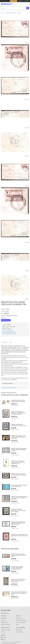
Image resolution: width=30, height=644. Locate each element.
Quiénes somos (19, 618)
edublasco (5, 325)
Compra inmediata (6, 320)
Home (2, 13)
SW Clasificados (19, 632)
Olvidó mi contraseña (6, 624)
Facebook (4, 637)
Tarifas (17, 624)
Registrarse (21, 1)
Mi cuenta (26, 1)
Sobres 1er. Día (25, 13)
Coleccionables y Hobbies (11, 13)
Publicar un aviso (5, 622)
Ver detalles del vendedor (8, 331)
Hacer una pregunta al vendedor (9, 332)
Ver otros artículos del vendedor (9, 334)
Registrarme (4, 618)
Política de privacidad (21, 622)
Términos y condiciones (21, 620)
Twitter (3, 639)
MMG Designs (19, 630)
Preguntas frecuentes (6, 630)
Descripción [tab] (5, 342)
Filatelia (19, 13)
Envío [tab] (11, 342)
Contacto (3, 632)
